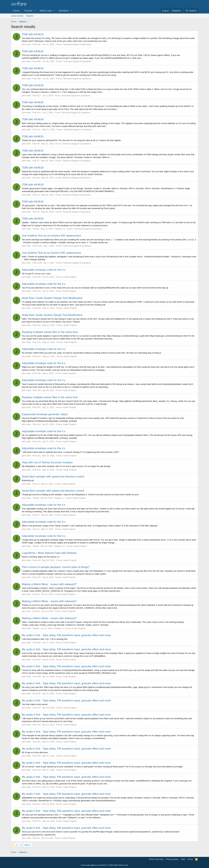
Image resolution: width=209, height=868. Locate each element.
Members (64, 11)
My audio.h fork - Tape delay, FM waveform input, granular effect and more (66, 635)
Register (30, 16)
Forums (28, 11)
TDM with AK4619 (33, 34)
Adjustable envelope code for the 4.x (44, 270)
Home (17, 11)
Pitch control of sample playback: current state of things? (56, 567)
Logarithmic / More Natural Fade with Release (49, 553)
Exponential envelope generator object (45, 414)
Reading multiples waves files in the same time (50, 332)
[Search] (191, 11)
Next (27, 845)
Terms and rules (156, 859)
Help (183, 859)
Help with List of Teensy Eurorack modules (47, 462)
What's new (46, 11)
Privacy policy (172, 859)
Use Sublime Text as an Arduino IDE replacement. (52, 236)
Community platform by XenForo (105, 865)
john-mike (26, 44)
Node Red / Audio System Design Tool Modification (52, 298)
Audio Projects (70, 277)
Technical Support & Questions (77, 44)
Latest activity (17, 16)
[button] (35, 11)
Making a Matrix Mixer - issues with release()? (49, 584)
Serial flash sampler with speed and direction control (53, 477)
